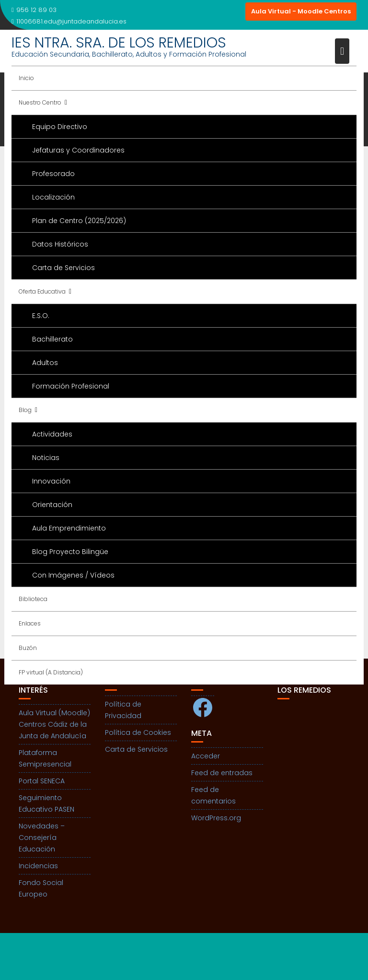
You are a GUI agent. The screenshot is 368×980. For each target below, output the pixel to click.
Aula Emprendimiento (69, 528)
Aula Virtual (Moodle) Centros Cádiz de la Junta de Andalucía (54, 724)
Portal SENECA (42, 781)
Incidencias (38, 866)
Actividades (52, 434)
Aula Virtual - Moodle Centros (301, 11)
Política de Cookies (138, 732)
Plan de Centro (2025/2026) (79, 221)
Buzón (28, 648)
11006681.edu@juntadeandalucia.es (69, 21)
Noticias (46, 458)
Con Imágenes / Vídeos (73, 575)
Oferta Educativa (42, 291)
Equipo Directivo (60, 127)
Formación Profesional (71, 386)
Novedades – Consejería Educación (42, 838)
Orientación (52, 505)
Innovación (51, 481)
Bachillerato (52, 339)
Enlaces (30, 623)
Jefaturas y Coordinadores (78, 150)
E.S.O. (41, 316)
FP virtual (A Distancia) (51, 672)
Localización (53, 197)
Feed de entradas (222, 773)
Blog (25, 410)
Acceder (206, 756)
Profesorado (53, 174)
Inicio (26, 78)
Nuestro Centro (40, 102)
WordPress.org (216, 818)
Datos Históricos (60, 244)
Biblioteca (33, 599)
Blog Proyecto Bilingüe (70, 552)
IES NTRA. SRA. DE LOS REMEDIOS (119, 43)
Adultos (45, 363)
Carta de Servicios (63, 268)
